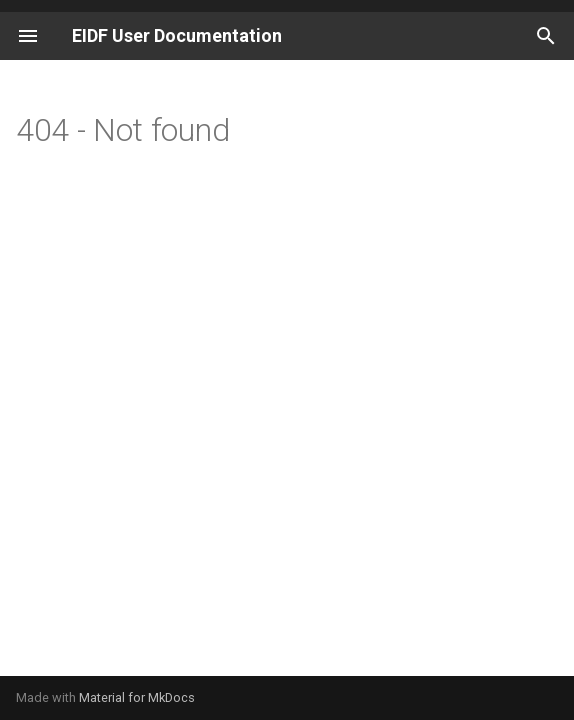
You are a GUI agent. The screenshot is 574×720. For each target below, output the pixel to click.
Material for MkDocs (137, 697)
